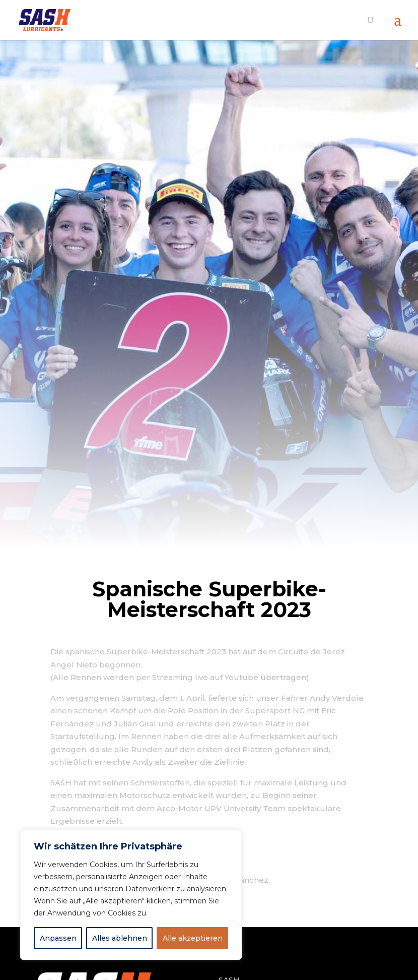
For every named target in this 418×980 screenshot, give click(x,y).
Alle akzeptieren (193, 938)
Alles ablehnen (120, 938)
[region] (131, 895)
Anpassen (58, 938)
